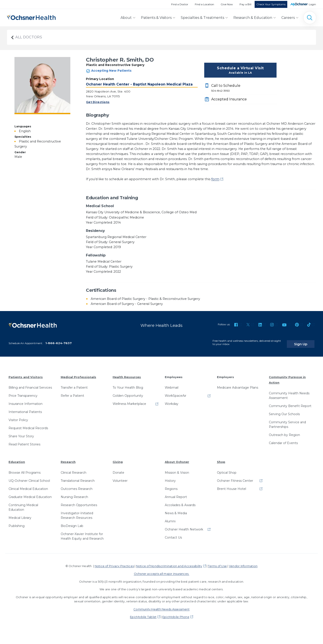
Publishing (17, 523)
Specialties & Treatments (202, 18)
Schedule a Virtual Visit (240, 70)
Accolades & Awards (180, 502)
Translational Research (78, 477)
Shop (221, 459)
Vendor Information (243, 563)
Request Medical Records (28, 425)
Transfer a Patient (74, 384)
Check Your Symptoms (271, 4)
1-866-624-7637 (59, 340)
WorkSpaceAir (176, 392)
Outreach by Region (284, 432)
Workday (172, 400)
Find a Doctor (180, 4)
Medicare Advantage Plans (238, 384)
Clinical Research (74, 469)
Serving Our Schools (284, 411)
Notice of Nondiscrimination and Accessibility (169, 563)
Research (68, 459)
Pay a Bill (245, 4)
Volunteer (120, 477)
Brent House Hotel (232, 486)
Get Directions (98, 102)
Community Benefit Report (290, 403)
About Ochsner (177, 459)
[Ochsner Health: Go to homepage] (31, 17)
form (215, 179)
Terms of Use (217, 563)
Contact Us (173, 534)
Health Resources (127, 374)
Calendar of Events (283, 440)
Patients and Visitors (26, 374)
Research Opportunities (79, 502)
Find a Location (204, 4)
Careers (288, 18)
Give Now (227, 4)
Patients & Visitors (156, 18)
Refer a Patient (72, 392)
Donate (118, 469)
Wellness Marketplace (129, 400)
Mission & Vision (177, 469)
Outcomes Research (77, 486)
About (126, 18)
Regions (171, 486)
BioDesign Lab (72, 523)
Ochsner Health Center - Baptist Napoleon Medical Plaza (139, 84)
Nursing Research (74, 494)
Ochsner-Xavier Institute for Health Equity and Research (82, 533)
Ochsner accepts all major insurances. (162, 570)
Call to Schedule (244, 88)
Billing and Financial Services (30, 384)
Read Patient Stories (24, 441)
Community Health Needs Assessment (289, 392)
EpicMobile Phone (176, 614)
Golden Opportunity (128, 392)
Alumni (170, 518)
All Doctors (26, 37)
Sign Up (306, 340)
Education (17, 459)
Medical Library (20, 514)
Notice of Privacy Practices (114, 563)
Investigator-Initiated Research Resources (77, 512)
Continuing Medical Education (23, 504)
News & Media (176, 510)
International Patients (25, 409)
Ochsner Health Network (184, 526)
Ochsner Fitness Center (235, 477)
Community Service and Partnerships (287, 421)
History (170, 477)
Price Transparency (23, 392)
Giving (118, 459)
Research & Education (253, 18)
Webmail (172, 384)
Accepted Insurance (229, 99)
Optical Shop (227, 469)
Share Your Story (21, 433)
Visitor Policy (18, 417)
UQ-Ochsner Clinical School (29, 477)
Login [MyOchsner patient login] (312, 4)
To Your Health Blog (128, 384)
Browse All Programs (25, 469)
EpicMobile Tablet (143, 614)
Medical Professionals (78, 374)
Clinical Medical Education (28, 486)
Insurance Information (26, 400)
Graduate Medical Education (30, 494)
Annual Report (176, 494)
